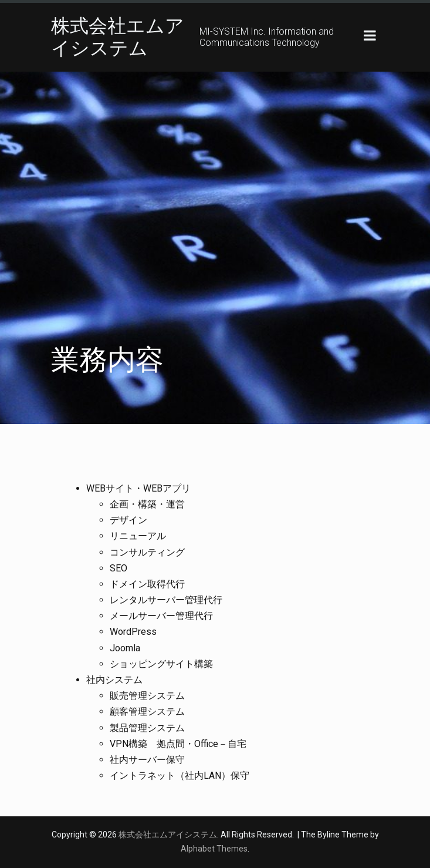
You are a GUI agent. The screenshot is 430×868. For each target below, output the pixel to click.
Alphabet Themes (214, 849)
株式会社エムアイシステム (118, 37)
